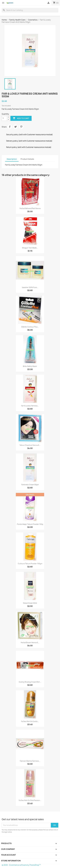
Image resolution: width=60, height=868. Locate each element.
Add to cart (21, 118)
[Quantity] (4, 118)
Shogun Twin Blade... (30, 248)
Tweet (16, 127)
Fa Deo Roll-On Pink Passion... (30, 800)
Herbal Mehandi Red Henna (30, 208)
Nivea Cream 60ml (30, 603)
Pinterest (21, 127)
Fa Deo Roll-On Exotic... (30, 721)
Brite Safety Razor (30, 366)
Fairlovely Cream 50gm (30, 485)
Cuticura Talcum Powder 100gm (30, 564)
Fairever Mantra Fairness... (30, 761)
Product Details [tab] (27, 159)
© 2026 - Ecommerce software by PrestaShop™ (21, 865)
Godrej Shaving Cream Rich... (30, 682)
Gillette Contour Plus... (30, 327)
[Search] (30, 10)
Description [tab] (12, 159)
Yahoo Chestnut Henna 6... (30, 445)
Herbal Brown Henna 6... (30, 642)
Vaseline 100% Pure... (30, 287)
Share (10, 127)
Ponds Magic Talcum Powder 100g (30, 524)
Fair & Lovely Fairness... (30, 406)
